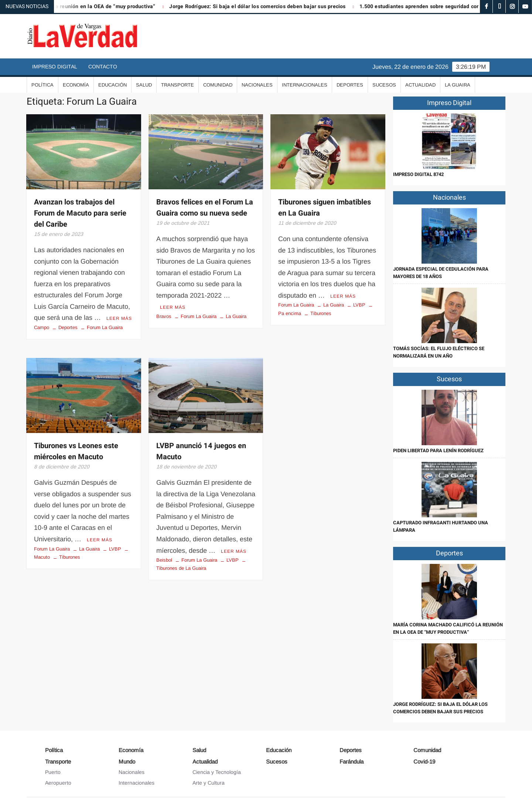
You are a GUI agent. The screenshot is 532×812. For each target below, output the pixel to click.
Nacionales (257, 85)
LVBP (359, 305)
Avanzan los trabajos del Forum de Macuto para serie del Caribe (80, 213)
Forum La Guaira (105, 327)
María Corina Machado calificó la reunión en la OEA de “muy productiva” (448, 628)
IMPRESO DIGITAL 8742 (418, 174)
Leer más (119, 318)
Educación (112, 85)
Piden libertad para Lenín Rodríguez (438, 451)
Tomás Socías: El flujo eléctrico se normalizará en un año (439, 352)
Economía (76, 85)
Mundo (127, 762)
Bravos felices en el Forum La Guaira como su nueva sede (205, 208)
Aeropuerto (58, 783)
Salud (144, 85)
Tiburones (321, 313)
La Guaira (458, 85)
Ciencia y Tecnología (217, 772)
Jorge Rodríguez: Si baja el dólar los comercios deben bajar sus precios (263, 6)
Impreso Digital (55, 67)
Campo (42, 327)
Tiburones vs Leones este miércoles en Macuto (76, 451)
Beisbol (164, 560)
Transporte (178, 85)
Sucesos (384, 85)
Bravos (164, 316)
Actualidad (420, 85)
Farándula (352, 762)
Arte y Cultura (209, 783)
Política (42, 85)
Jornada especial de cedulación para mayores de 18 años (441, 273)
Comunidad (218, 85)
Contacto (103, 67)
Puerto (53, 772)
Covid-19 (424, 762)
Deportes (350, 85)
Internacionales (305, 85)
